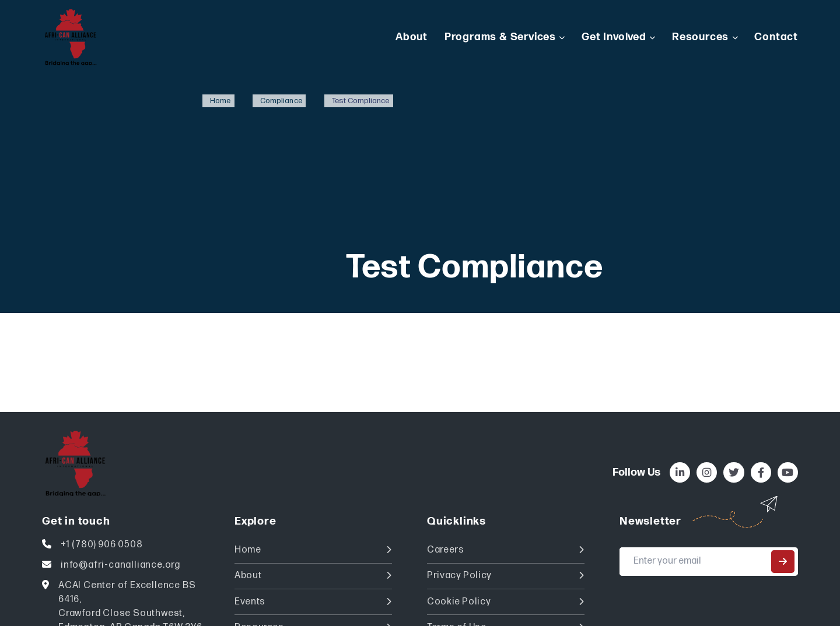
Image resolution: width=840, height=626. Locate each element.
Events (313, 602)
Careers (506, 550)
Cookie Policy (506, 602)
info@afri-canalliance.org (120, 565)
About (313, 576)
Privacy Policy (506, 576)
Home (313, 550)
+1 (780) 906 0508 (102, 545)
